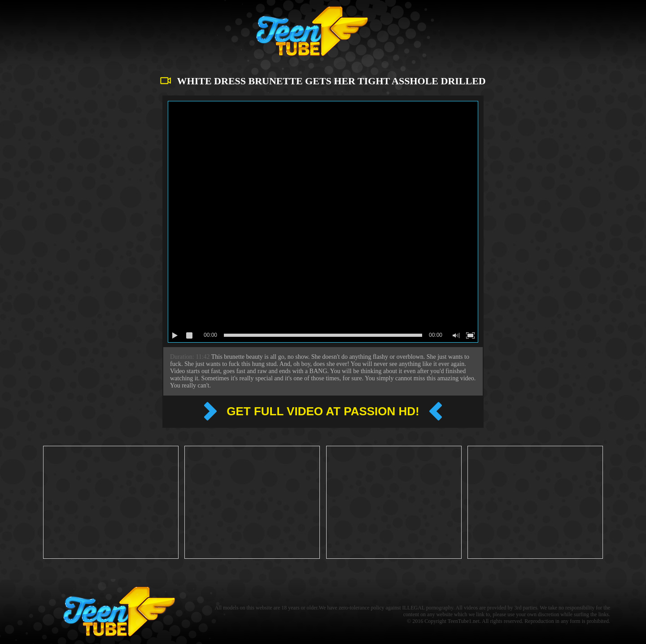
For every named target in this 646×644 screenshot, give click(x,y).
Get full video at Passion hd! (323, 411)
